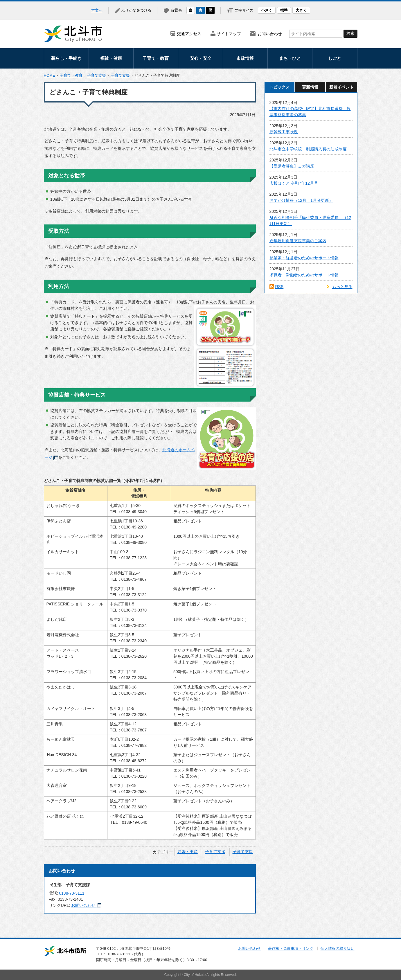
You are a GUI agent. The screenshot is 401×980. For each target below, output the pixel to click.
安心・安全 (200, 58)
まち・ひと (290, 58)
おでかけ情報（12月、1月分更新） (301, 200)
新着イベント (341, 87)
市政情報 (245, 58)
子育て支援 (97, 75)
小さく (267, 10)
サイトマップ (229, 34)
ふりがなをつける (136, 10)
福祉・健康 (111, 58)
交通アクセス (189, 34)
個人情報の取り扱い (338, 948)
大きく (301, 10)
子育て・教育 (156, 58)
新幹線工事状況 (284, 132)
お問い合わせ (270, 34)
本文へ (97, 10)
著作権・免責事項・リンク (291, 948)
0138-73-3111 (72, 893)
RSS (279, 287)
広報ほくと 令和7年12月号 (294, 183)
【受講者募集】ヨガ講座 (292, 166)
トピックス (279, 87)
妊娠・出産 (188, 852)
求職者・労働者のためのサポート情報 (304, 275)
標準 (284, 10)
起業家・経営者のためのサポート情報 (304, 258)
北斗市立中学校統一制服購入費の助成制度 (308, 149)
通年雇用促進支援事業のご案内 (298, 241)
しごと (335, 58)
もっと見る (342, 287)
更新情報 (310, 87)
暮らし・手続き (66, 58)
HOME (50, 75)
